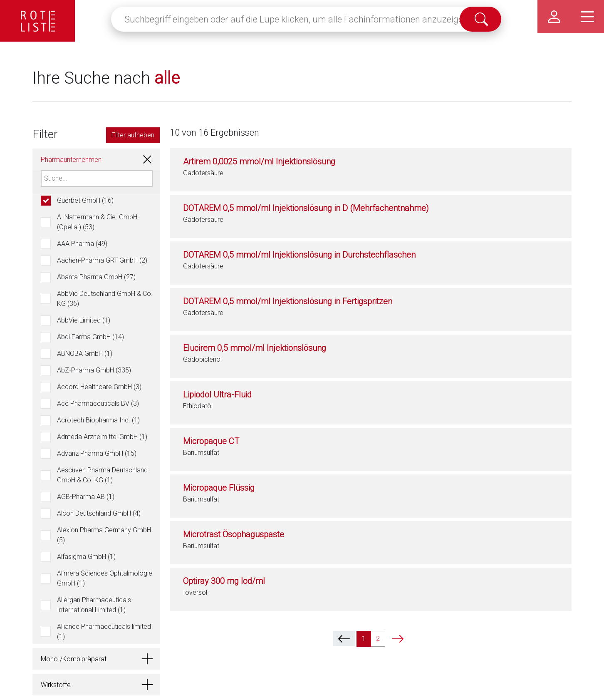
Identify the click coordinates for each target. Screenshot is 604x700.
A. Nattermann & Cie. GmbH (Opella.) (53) (97, 222)
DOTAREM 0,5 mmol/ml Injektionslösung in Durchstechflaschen (299, 255)
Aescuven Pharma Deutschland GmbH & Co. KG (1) (102, 475)
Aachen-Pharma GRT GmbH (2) (102, 260)
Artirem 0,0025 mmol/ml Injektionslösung (259, 161)
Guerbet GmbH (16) (85, 200)
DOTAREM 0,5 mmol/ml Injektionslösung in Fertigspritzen (288, 301)
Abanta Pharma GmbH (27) (96, 277)
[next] (398, 638)
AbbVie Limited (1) (84, 320)
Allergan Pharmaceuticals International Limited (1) (94, 605)
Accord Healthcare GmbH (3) (99, 387)
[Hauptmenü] (587, 17)
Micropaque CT (211, 441)
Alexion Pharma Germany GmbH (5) (104, 535)
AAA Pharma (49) (82, 244)
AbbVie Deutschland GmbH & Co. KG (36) (105, 299)
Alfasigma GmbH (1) (86, 557)
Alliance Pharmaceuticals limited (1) (104, 632)
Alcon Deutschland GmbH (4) (99, 513)
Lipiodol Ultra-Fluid (217, 395)
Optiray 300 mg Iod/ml (224, 581)
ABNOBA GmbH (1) (85, 354)
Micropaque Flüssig (219, 488)
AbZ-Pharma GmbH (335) (94, 370)
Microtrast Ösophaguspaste (234, 534)
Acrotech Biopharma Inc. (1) (98, 420)
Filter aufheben (133, 135)
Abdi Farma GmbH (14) (90, 337)
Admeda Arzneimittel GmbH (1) (102, 437)
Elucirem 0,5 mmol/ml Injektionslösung (255, 348)
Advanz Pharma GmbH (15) (97, 453)
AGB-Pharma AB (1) (86, 497)
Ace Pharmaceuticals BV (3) (98, 403)
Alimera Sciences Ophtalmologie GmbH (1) (105, 578)
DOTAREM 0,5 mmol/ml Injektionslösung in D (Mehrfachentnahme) (306, 208)
